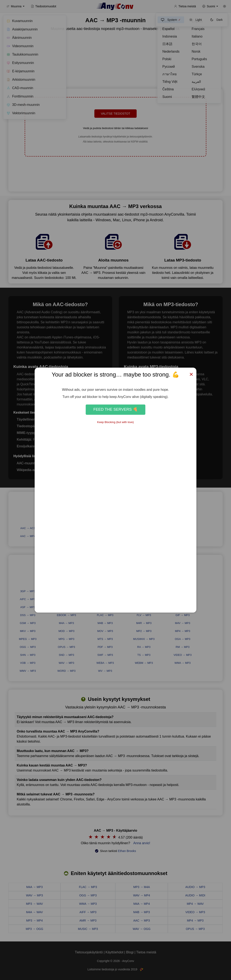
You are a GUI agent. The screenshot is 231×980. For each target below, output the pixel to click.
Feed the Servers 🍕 (115, 410)
